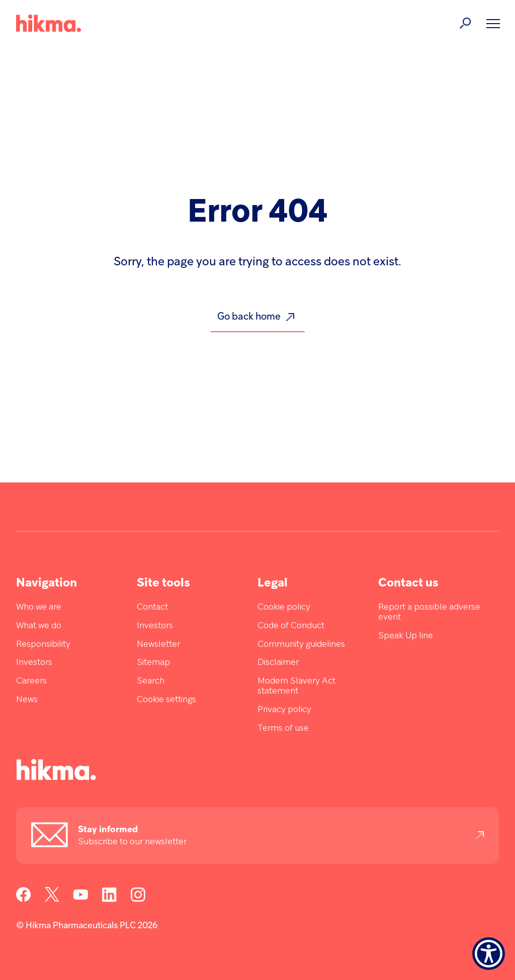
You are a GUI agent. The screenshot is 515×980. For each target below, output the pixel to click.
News (27, 700)
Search (151, 681)
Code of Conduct (291, 626)
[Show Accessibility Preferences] (489, 954)
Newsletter (158, 645)
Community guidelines (301, 645)
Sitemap (153, 663)
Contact (152, 607)
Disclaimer (278, 663)
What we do (39, 626)
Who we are (39, 607)
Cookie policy (284, 607)
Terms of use (283, 728)
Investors (34, 663)
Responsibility (43, 645)
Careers (31, 681)
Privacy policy (284, 710)
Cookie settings (166, 700)
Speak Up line (406, 636)
